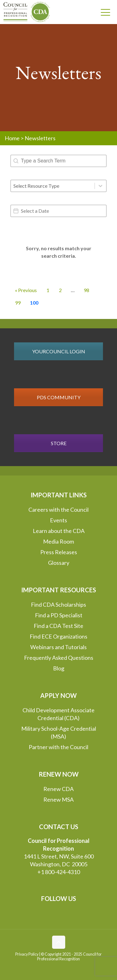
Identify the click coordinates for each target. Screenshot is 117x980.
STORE (59, 443)
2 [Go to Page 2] (60, 290)
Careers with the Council (58, 510)
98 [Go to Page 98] (86, 290)
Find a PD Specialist (59, 615)
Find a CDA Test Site (58, 626)
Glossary (59, 563)
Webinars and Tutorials (58, 647)
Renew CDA (58, 789)
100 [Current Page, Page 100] (34, 303)
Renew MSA (58, 799)
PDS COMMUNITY (59, 397)
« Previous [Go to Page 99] (26, 290)
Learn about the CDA (59, 531)
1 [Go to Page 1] (48, 290)
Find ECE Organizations (58, 636)
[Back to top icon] (59, 942)
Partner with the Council (58, 747)
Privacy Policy (27, 954)
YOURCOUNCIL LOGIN (59, 351)
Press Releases (59, 552)
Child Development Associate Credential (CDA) (58, 714)
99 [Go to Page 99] (18, 303)
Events (58, 520)
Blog (59, 668)
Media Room (58, 541)
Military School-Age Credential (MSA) (59, 732)
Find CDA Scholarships (58, 604)
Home (12, 138)
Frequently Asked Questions (59, 658)
